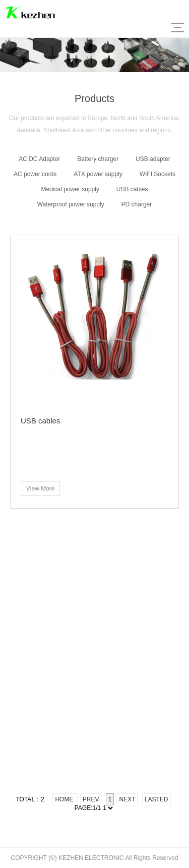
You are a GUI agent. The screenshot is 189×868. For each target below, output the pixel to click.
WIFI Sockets (157, 174)
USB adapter (153, 159)
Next (127, 799)
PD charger (137, 204)
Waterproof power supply (71, 204)
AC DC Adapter (39, 159)
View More (40, 489)
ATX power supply (98, 174)
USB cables (132, 189)
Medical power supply (70, 189)
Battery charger (98, 159)
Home (65, 799)
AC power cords (35, 174)
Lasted (156, 799)
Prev (91, 799)
